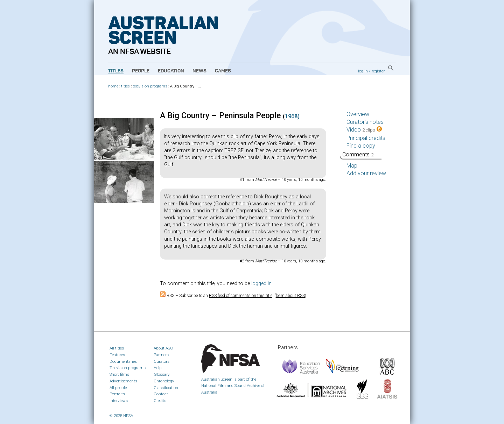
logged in (261, 284)
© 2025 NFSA (121, 416)
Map (352, 166)
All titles (117, 348)
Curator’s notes (365, 122)
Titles (116, 71)
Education (171, 71)
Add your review (366, 173)
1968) (292, 116)
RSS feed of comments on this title (241, 296)
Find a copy (361, 146)
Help (158, 368)
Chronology (164, 381)
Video (364, 130)
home (113, 86)
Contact (161, 394)
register (378, 71)
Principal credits (366, 138)
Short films (119, 374)
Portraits (117, 394)
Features (117, 355)
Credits (160, 401)
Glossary (162, 374)
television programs (150, 86)
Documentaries (123, 361)
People (141, 71)
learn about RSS (290, 296)
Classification (166, 388)
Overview (358, 114)
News (199, 71)
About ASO (163, 348)
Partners (161, 355)
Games (223, 71)
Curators (162, 361)
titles (125, 86)
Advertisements (123, 381)
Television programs (128, 368)
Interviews (119, 401)
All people (118, 388)
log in (363, 71)
